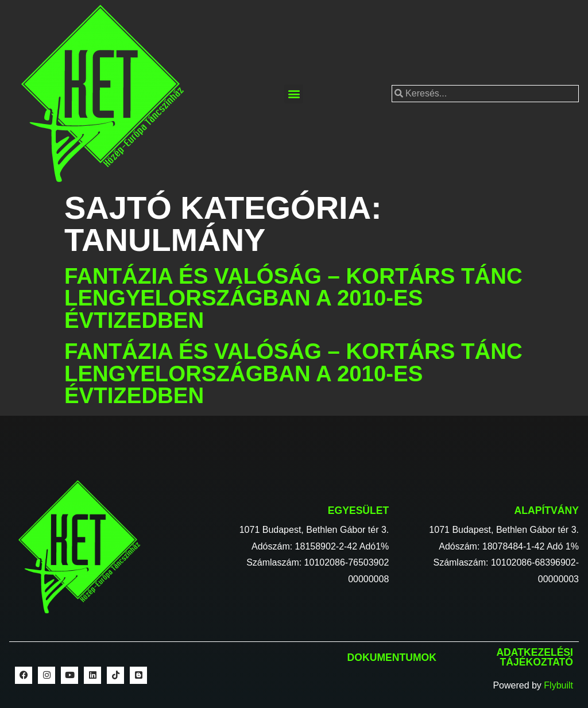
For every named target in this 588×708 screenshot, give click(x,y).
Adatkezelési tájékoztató (535, 657)
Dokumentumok (392, 657)
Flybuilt (558, 685)
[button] (294, 94)
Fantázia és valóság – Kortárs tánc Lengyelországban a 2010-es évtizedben (293, 298)
